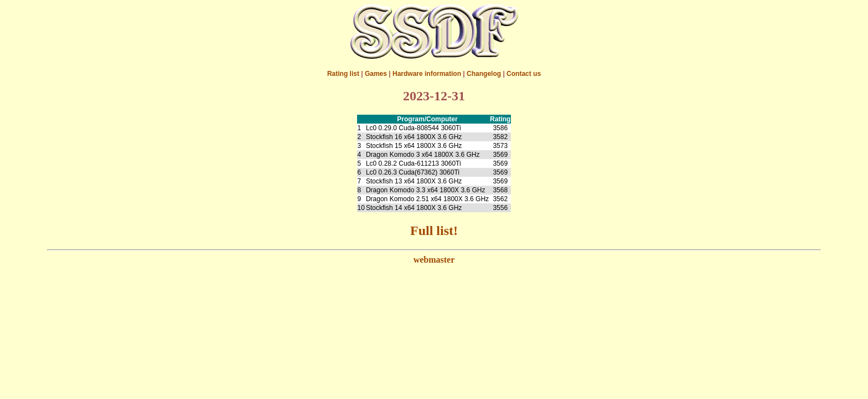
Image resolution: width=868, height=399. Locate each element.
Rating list (343, 74)
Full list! (434, 231)
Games (376, 74)
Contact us (524, 74)
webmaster (434, 260)
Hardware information (427, 74)
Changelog (484, 74)
